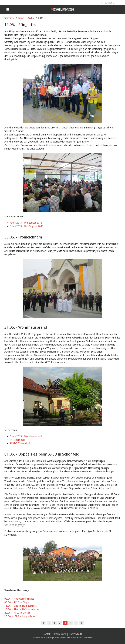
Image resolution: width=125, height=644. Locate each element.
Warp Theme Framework (82, 638)
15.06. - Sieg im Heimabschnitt (21, 606)
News (21, 18)
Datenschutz (75, 634)
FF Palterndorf (17, 440)
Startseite (9, 18)
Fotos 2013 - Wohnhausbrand (26, 436)
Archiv (31, 18)
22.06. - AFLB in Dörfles (17, 613)
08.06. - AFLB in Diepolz (18, 602)
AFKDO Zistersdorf (20, 443)
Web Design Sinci (51, 638)
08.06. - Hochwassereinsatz (19, 599)
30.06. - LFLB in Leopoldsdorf (20, 616)
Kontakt (47, 634)
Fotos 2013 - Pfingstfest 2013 (26, 223)
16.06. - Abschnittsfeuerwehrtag (22, 609)
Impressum (60, 634)
